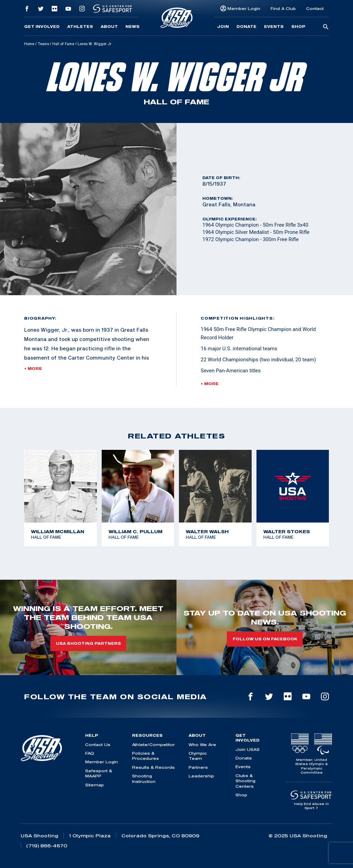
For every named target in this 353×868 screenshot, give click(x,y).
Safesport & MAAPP (99, 773)
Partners (198, 767)
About (109, 27)
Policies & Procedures (145, 756)
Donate (246, 27)
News (133, 27)
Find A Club (283, 8)
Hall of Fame (63, 44)
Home (29, 44)
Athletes (80, 27)
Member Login (244, 8)
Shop (298, 27)
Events (274, 27)
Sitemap (94, 785)
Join (223, 27)
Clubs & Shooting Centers (245, 781)
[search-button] (326, 27)
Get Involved (42, 27)
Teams (43, 44)
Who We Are (202, 745)
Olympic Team (198, 756)
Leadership (201, 776)
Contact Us (98, 745)
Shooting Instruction (144, 778)
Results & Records (153, 767)
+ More (33, 369)
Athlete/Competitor (153, 745)
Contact (315, 8)
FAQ (90, 753)
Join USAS (248, 749)
